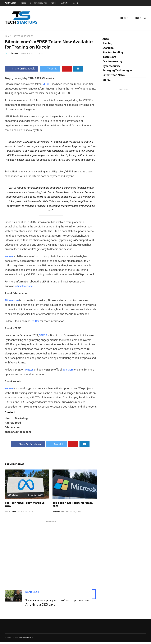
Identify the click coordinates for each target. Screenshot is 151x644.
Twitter (35, 323)
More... (107, 82)
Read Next (32, 594)
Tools (136, 18)
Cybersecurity (111, 68)
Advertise (65, 3)
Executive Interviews (38, 3)
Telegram (68, 371)
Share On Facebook (22, 70)
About (76, 3)
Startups (54, 3)
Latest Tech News (114, 77)
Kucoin (9, 258)
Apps (106, 41)
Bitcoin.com (12, 302)
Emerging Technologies (117, 72)
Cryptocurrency (24, 38)
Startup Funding (113, 54)
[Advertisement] (51, 554)
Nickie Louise (10, 514)
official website (24, 288)
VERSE (47, 86)
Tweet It (50, 70)
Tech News (109, 59)
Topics (123, 18)
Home (23, 3)
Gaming (107, 45)
